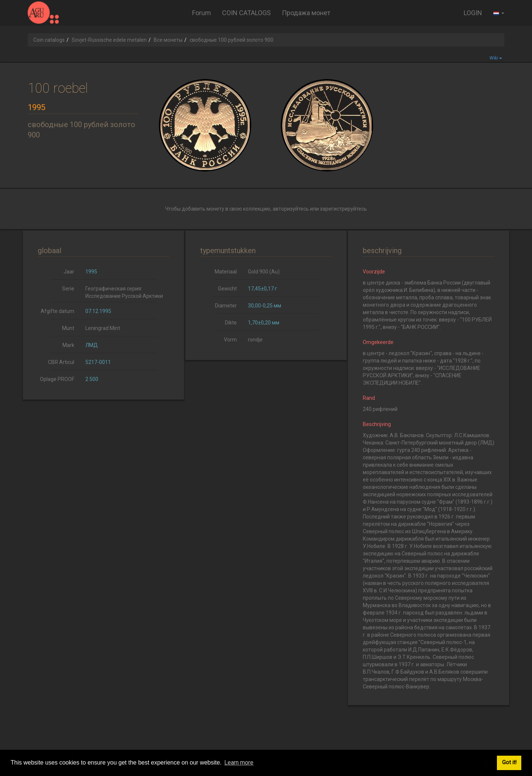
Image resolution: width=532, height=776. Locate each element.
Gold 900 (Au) (264, 272)
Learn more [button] (239, 763)
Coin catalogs (49, 40)
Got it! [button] (509, 763)
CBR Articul (61, 362)
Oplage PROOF (57, 379)
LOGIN (473, 13)
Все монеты (168, 40)
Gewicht (227, 289)
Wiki (496, 58)
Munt (68, 328)
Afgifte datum (57, 311)
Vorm (230, 340)
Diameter (226, 306)
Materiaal (226, 272)
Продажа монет (306, 13)
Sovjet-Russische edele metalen (109, 40)
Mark (68, 345)
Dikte (231, 323)
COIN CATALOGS (246, 13)
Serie (68, 289)
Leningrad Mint (103, 328)
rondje (255, 340)
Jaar (69, 272)
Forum (202, 13)
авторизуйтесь (291, 209)
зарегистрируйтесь (343, 209)
